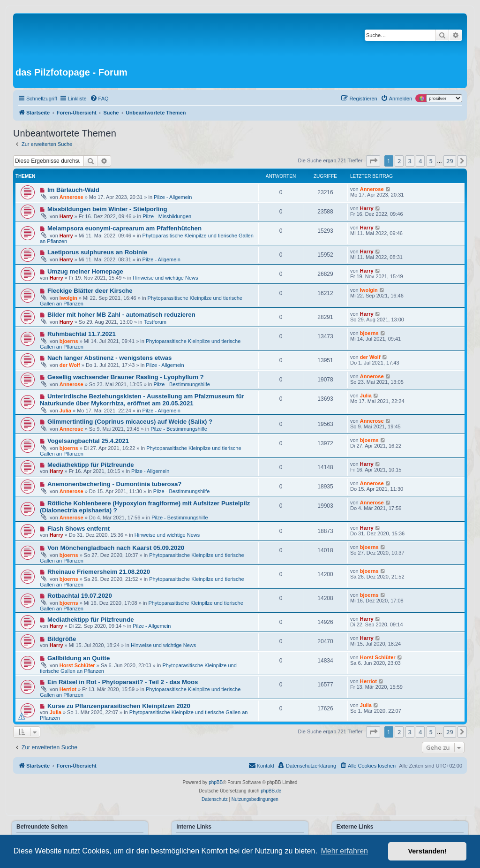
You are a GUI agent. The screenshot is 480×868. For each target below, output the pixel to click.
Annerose (71, 197)
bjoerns (69, 341)
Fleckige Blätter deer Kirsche (90, 291)
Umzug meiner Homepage (85, 271)
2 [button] (399, 161)
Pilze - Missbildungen (167, 216)
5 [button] (431, 161)
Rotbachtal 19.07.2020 (80, 596)
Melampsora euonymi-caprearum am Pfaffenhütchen (124, 228)
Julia (65, 411)
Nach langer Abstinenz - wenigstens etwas (110, 358)
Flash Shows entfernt (79, 529)
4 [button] (420, 161)
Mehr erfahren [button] (344, 851)
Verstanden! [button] (427, 851)
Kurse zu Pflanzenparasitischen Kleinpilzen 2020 (119, 706)
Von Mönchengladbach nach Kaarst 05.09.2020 (116, 548)
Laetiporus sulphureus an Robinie (97, 252)
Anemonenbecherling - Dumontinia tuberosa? (114, 484)
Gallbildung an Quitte (79, 658)
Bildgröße (62, 639)
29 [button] (450, 161)
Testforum (155, 322)
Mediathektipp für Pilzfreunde (91, 465)
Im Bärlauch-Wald (73, 190)
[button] (373, 161)
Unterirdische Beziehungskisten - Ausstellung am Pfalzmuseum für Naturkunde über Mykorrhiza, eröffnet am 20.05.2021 (142, 400)
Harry (66, 216)
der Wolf (70, 365)
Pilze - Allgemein (173, 197)
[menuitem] (99, 99)
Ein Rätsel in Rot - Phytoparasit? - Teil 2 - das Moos (123, 682)
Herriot (68, 689)
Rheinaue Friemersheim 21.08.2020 (99, 572)
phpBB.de (271, 791)
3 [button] (410, 161)
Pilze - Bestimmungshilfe (181, 384)
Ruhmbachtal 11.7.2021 (82, 334)
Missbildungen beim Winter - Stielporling (107, 209)
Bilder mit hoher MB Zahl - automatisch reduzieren (121, 315)
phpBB (216, 782)
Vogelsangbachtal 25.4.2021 (88, 441)
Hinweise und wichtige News (165, 278)
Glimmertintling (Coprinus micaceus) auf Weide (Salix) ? (130, 422)
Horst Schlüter (77, 665)
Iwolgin (68, 298)
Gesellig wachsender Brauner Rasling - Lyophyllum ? (126, 377)
